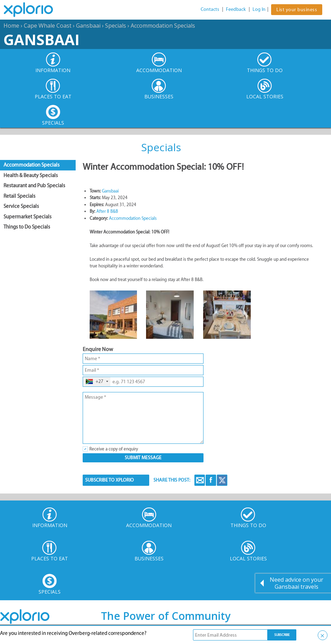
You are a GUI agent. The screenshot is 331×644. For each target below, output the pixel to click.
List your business (297, 10)
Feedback (236, 9)
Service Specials (21, 206)
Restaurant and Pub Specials (34, 185)
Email (200, 480)
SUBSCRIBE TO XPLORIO (109, 480)
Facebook (211, 480)
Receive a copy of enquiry (114, 449)
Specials (116, 26)
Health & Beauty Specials (31, 175)
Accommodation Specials (163, 26)
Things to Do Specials (27, 227)
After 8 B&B (107, 211)
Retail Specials (19, 196)
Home (11, 26)
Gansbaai (88, 26)
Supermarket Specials (27, 217)
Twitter (222, 480)
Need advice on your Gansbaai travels (296, 583)
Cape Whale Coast (48, 26)
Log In (259, 9)
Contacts (210, 9)
